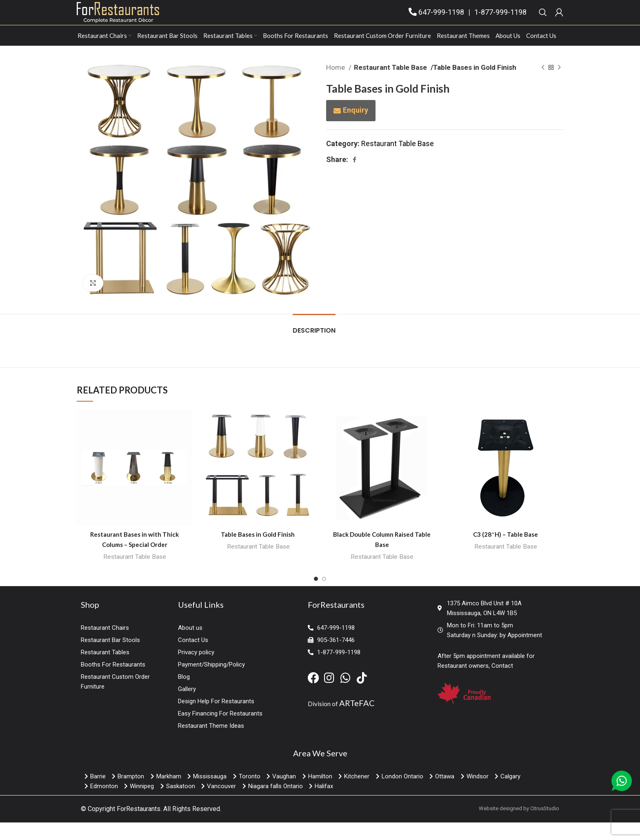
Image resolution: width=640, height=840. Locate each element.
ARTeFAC (357, 721)
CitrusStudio (545, 826)
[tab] (314, 344)
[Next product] (559, 85)
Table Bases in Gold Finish (258, 552)
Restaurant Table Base (389, 85)
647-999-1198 (441, 21)
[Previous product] (543, 85)
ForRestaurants (139, 827)
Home (336, 85)
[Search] (543, 21)
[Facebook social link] (354, 177)
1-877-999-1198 (500, 21)
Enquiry (356, 128)
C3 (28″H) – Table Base (506, 552)
